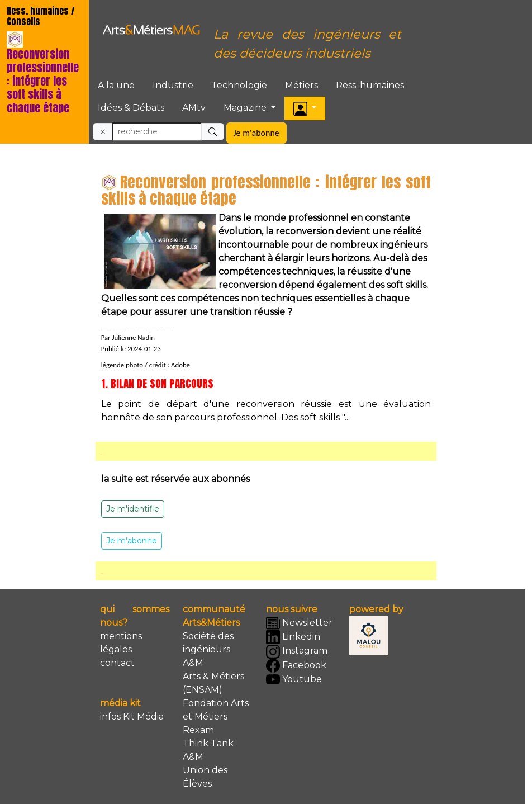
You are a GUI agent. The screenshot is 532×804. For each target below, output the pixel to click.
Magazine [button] (246, 108)
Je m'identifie (133, 509)
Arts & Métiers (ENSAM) (213, 683)
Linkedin (293, 637)
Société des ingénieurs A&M (208, 649)
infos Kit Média (132, 716)
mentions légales (121, 643)
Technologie (239, 85)
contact (117, 663)
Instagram (297, 652)
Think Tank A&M (208, 750)
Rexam (198, 730)
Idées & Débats (131, 108)
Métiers (301, 85)
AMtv (194, 108)
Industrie (173, 85)
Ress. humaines (370, 85)
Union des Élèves (205, 777)
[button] (305, 108)
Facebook (296, 666)
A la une (116, 85)
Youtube (294, 680)
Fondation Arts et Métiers (216, 710)
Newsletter (299, 623)
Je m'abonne (256, 133)
